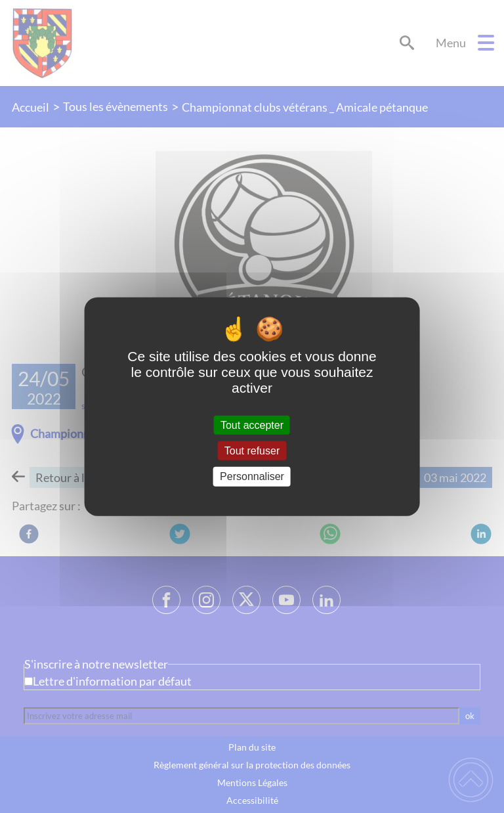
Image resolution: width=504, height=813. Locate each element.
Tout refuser (252, 451)
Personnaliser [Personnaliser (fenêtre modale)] (252, 476)
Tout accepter (252, 425)
